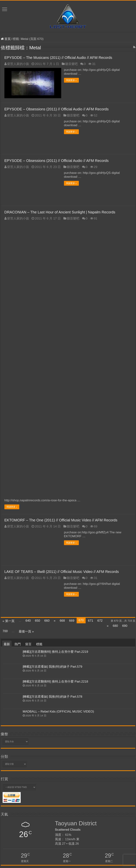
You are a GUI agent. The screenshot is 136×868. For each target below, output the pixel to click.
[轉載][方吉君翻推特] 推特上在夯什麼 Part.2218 (55, 476)
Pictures (48, 794)
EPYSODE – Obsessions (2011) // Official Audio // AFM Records (57, 109)
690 (125, 420)
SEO (46, 804)
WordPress (95, 799)
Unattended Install (112, 799)
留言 (28, 439)
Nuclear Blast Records (92, 793)
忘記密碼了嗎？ (13, 846)
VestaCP (6, 804)
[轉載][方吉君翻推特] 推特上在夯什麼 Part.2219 (55, 446)
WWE (41, 799)
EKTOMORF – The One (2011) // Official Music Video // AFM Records (61, 315)
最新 (7, 439)
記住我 (22, 837)
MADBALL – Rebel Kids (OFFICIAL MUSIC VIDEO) (58, 506)
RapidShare (62, 799)
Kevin (112, 863)
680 (115, 420)
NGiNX (126, 799)
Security (113, 794)
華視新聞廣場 (126, 794)
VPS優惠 (60, 804)
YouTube (79, 798)
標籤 (39, 439)
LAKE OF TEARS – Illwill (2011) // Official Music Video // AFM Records (62, 366)
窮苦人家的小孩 (18, 64)
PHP (40, 804)
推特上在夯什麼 (78, 804)
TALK (27, 794)
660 (47, 415)
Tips (27, 804)
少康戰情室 (24, 799)
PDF (52, 804)
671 (91, 415)
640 (28, 415)
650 (37, 415)
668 (62, 415)
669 (72, 415)
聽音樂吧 (71, 64)
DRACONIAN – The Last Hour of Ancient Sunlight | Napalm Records (60, 212)
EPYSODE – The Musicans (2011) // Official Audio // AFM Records (58, 58)
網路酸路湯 (37, 794)
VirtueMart (7, 794)
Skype (34, 799)
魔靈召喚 (18, 794)
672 (100, 415)
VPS (14, 799)
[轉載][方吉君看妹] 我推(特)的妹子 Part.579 (53, 461)
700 (5, 426)
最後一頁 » (26, 426)
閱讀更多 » (71, 80)
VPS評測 (6, 799)
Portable (50, 799)
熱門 (18, 439)
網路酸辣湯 (59, 794)
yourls (33, 804)
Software (71, 794)
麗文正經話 (18, 804)
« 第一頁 (9, 416)
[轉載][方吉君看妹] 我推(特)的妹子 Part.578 (53, 491)
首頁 (6, 39)
